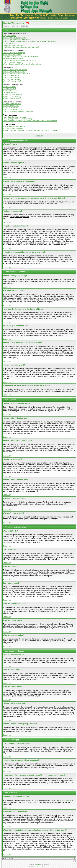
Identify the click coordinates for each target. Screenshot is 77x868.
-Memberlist (41, 18)
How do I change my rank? (13, 62)
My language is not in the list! (13, 58)
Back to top (39, 136)
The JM (20, 15)
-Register (14, 18)
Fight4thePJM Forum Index (14, 23)
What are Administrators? (12, 104)
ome (12, 15)
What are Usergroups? (11, 108)
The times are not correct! (12, 55)
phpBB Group (65, 800)
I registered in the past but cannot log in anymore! (21, 47)
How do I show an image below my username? (20, 60)
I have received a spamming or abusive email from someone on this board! (30, 121)
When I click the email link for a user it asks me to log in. (23, 64)
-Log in (65, 18)
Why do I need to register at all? (14, 38)
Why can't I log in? (10, 36)
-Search (23, 18)
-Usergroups (54, 18)
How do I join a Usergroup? (13, 109)
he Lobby (52, 15)
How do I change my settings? (14, 53)
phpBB (38, 865)
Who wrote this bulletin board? (14, 126)
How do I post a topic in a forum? (15, 70)
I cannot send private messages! (15, 117)
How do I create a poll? (11, 75)
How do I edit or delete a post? (14, 72)
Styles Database (47, 866)
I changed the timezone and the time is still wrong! (21, 57)
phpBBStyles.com (37, 866)
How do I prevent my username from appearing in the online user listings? (30, 41)
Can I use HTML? (9, 89)
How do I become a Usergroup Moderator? (18, 111)
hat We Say (40, 15)
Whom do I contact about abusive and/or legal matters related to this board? (30, 130)
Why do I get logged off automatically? (17, 40)
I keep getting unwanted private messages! (18, 119)
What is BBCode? (9, 87)
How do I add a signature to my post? (16, 74)
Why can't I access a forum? (13, 79)
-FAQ (31, 18)
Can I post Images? (10, 92)
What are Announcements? (13, 94)
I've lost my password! (11, 43)
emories (29, 15)
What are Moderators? (11, 106)
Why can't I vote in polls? (12, 81)
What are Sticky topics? (11, 96)
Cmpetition (70, 15)
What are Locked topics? (12, 98)
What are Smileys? (10, 91)
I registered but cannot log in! (13, 45)
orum (61, 15)
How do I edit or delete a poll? (14, 77)
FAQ (28, 23)
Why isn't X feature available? (14, 128)
